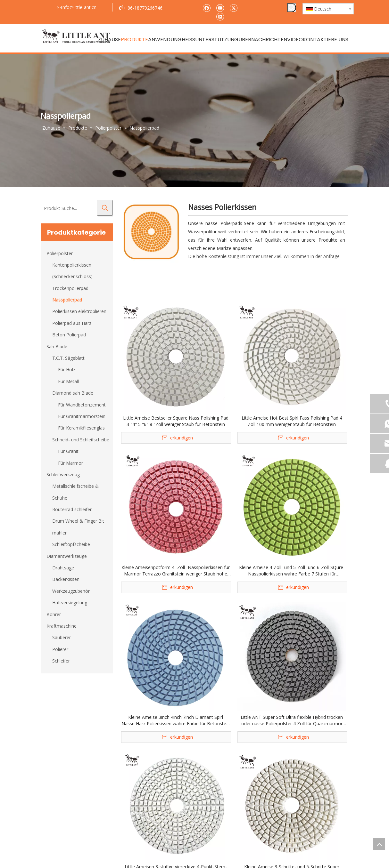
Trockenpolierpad (70, 288)
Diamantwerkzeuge (67, 556)
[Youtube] (220, 8)
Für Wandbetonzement (82, 405)
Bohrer (54, 614)
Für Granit (68, 451)
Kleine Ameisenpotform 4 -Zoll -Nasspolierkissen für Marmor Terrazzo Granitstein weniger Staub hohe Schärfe (176, 571)
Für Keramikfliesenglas (81, 428)
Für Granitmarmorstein (82, 416)
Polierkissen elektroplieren (79, 311)
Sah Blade (57, 346)
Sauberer (62, 637)
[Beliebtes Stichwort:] (292, 8)
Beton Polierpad (69, 335)
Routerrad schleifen (72, 509)
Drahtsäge (63, 568)
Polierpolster (60, 253)
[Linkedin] (220, 16)
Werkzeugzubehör (71, 591)
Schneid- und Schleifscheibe (81, 440)
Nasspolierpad (67, 300)
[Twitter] (233, 8)
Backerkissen (66, 579)
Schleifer (61, 661)
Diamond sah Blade (73, 393)
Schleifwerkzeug (63, 474)
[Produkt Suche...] (69, 208)
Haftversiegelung (70, 603)
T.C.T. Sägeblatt (68, 358)
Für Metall (68, 381)
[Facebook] (207, 8)
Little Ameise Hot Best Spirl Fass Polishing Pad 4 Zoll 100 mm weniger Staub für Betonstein (292, 421)
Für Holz (67, 370)
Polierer (60, 649)
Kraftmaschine (62, 626)
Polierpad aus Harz (72, 323)
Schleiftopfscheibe (71, 544)
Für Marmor (70, 463)
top (379, 844)
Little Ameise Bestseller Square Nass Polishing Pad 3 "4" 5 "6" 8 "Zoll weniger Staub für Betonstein (176, 421)
